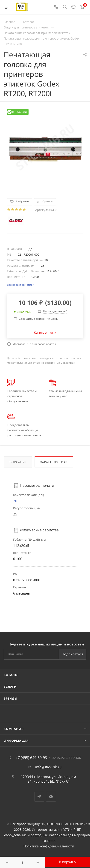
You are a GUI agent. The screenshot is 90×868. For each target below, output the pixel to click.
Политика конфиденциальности (49, 846)
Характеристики (54, 462)
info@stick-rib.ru (48, 767)
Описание (18, 462)
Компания (14, 729)
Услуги (10, 687)
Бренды (11, 698)
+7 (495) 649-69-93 (31, 758)
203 (16, 501)
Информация (16, 741)
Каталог (12, 675)
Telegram (39, 797)
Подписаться (73, 654)
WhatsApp (51, 797)
